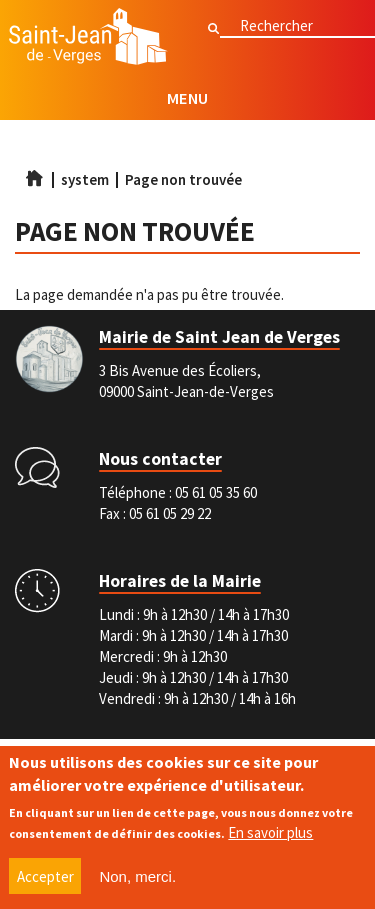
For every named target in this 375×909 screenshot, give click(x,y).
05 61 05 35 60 (216, 492)
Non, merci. (137, 877)
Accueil (34, 178)
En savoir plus (270, 833)
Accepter (45, 877)
